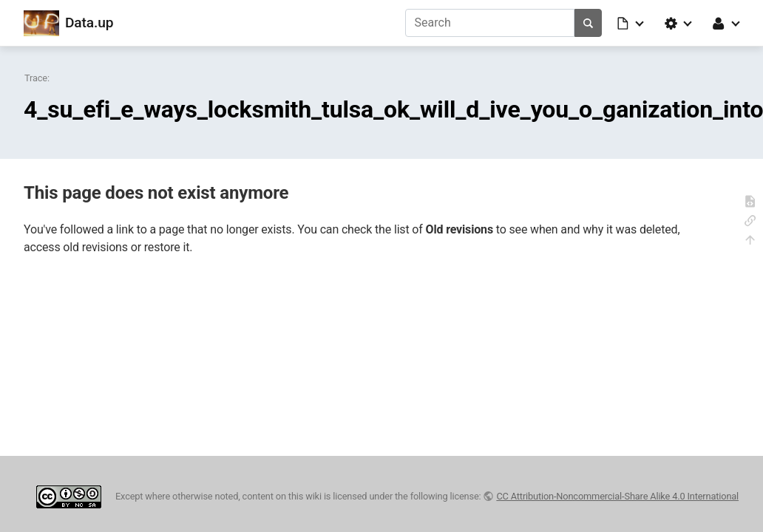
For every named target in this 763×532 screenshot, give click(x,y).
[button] (631, 23)
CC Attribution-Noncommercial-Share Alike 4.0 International (617, 496)
